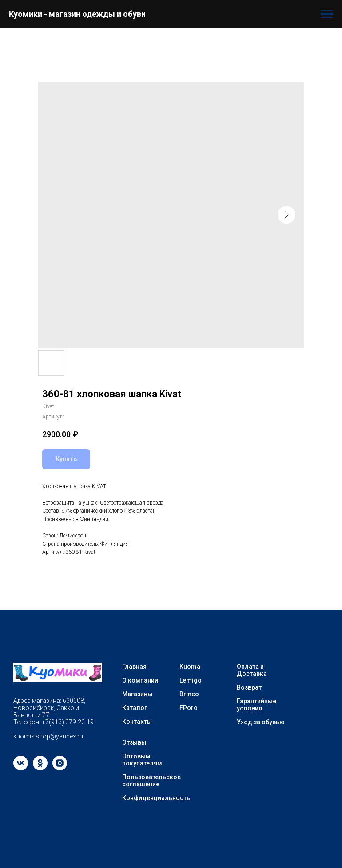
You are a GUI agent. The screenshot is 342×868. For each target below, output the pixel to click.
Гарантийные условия (256, 705)
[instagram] (60, 768)
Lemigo (191, 680)
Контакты (137, 722)
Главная (134, 667)
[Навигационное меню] (327, 14)
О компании (140, 680)
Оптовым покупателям (142, 760)
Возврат (249, 687)
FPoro (189, 708)
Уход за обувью (261, 722)
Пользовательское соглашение (151, 781)
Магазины (137, 694)
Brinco (189, 694)
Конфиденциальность (156, 798)
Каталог (135, 708)
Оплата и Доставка (252, 670)
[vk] (21, 768)
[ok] (40, 768)
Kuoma (190, 667)
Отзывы (134, 742)
